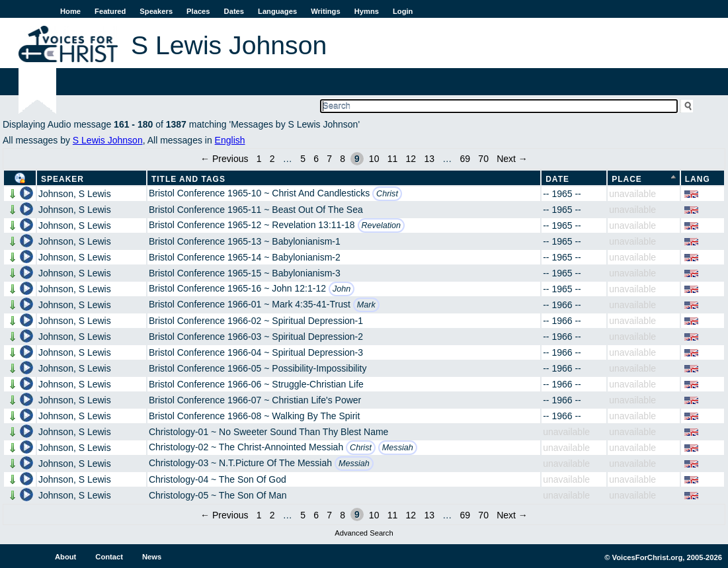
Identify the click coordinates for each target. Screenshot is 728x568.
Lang (698, 179)
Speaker (62, 179)
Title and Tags (188, 179)
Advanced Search (364, 533)
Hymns (367, 11)
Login (403, 11)
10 (374, 159)
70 (483, 159)
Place (627, 179)
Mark (366, 305)
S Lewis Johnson (108, 140)
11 (393, 159)
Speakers (156, 11)
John (342, 289)
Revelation (382, 225)
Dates (234, 11)
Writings (326, 11)
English (230, 140)
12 (411, 159)
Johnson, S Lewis (75, 194)
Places (198, 11)
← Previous (224, 159)
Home (70, 11)
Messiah (398, 448)
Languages (277, 11)
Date (557, 179)
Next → (512, 159)
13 (429, 159)
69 (465, 159)
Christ (387, 194)
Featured (110, 11)
